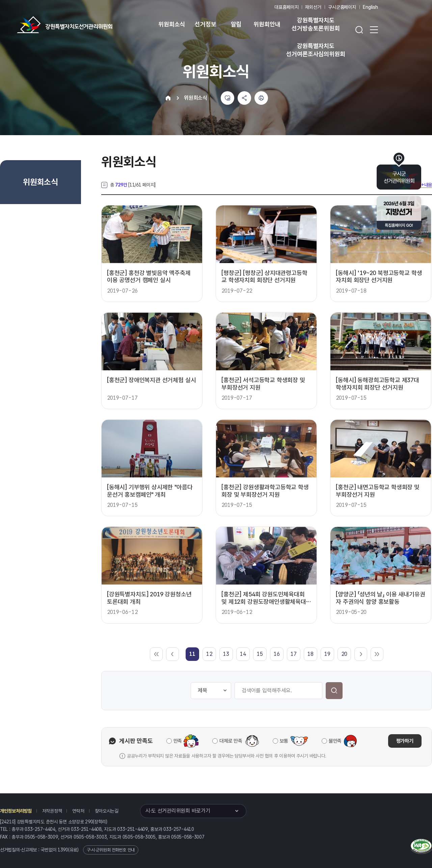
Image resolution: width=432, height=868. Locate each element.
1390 (63, 850)
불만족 (335, 741)
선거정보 (205, 24)
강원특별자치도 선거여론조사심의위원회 (316, 50)
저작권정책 (52, 811)
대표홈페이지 (286, 7)
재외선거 (313, 7)
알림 (236, 24)
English (370, 7)
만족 (178, 741)
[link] (192, 654)
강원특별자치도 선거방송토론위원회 (316, 24)
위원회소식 (172, 24)
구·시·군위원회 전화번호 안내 (111, 850)
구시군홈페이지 (342, 7)
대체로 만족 (231, 741)
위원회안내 (267, 24)
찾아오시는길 (107, 811)
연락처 (78, 811)
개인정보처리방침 (16, 811)
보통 (284, 741)
